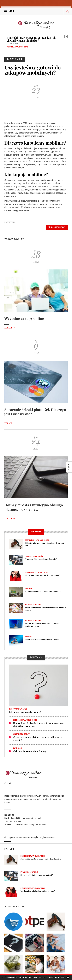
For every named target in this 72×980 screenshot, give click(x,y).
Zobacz (10, 328)
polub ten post (57, 227)
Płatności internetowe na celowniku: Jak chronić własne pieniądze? (31, 39)
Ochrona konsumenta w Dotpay (30, 751)
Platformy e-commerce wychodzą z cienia (42, 639)
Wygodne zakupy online (24, 318)
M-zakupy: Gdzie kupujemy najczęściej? (41, 559)
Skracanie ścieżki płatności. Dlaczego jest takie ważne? (35, 412)
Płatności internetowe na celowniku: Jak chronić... (41, 859)
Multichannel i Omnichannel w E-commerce (43, 591)
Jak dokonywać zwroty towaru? (25, 712)
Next (66, 37)
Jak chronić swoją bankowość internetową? (42, 575)
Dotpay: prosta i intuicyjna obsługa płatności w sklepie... (34, 507)
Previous (63, 37)
